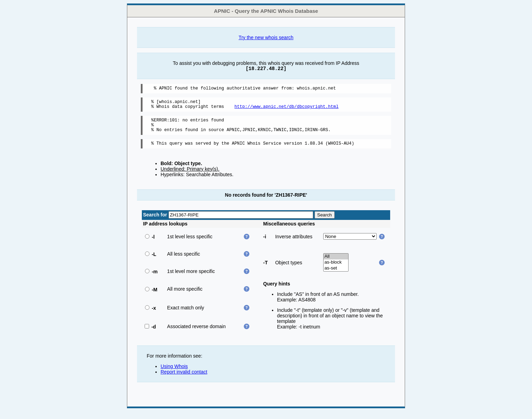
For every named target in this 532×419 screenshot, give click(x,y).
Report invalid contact (184, 379)
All (336, 264)
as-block (336, 270)
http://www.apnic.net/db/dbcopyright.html (286, 109)
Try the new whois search (266, 37)
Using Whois (174, 374)
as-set (336, 276)
